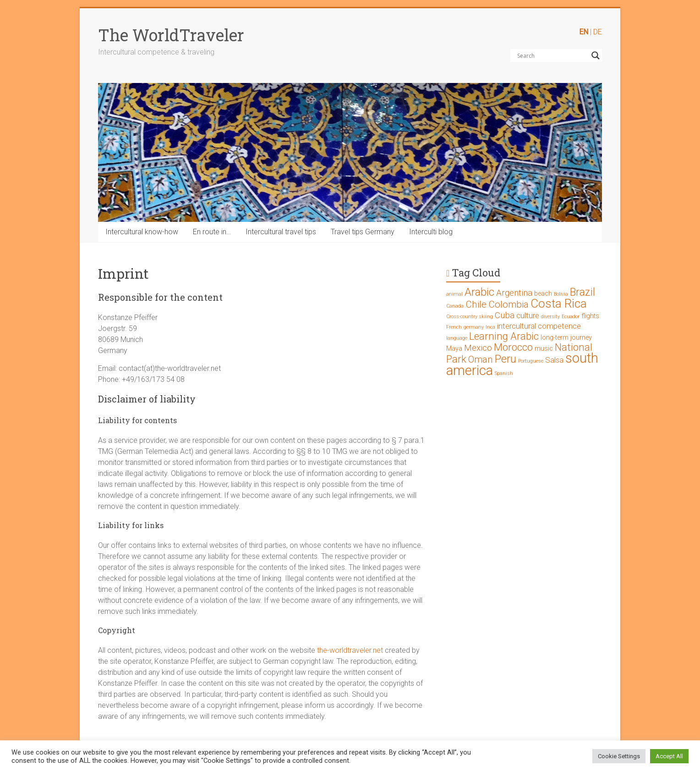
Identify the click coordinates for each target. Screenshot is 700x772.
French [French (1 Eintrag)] (454, 327)
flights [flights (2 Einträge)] (590, 316)
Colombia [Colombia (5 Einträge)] (509, 304)
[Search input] (552, 55)
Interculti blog (431, 232)
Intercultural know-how (142, 232)
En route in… (212, 232)
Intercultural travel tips (281, 232)
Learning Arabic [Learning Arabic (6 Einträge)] (504, 336)
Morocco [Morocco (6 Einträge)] (513, 347)
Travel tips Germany (363, 232)
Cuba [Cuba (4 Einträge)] (505, 315)
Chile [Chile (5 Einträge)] (476, 304)
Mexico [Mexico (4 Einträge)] (478, 348)
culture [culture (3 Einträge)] (528, 315)
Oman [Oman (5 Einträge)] (481, 359)
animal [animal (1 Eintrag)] (454, 294)
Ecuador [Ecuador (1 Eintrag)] (571, 317)
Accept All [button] (669, 756)
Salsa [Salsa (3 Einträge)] (554, 360)
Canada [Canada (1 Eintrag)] (455, 306)
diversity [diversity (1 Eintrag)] (550, 317)
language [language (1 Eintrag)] (457, 338)
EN (584, 32)
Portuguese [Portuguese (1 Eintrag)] (531, 361)
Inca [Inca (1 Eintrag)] (490, 327)
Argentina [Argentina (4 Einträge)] (514, 293)
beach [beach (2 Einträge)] (543, 294)
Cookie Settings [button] (619, 756)
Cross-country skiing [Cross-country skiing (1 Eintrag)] (470, 317)
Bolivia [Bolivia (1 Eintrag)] (561, 294)
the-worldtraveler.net (350, 650)
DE (598, 32)
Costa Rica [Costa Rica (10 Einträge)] (559, 303)
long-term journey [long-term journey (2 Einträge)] (566, 338)
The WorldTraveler (171, 35)
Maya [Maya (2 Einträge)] (454, 349)
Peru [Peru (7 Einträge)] (506, 359)
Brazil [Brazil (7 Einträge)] (582, 292)
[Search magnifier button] (596, 55)
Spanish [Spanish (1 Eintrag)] (504, 373)
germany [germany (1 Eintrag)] (474, 327)
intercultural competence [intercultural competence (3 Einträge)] (539, 326)
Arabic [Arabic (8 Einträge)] (479, 292)
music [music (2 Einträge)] (544, 349)
